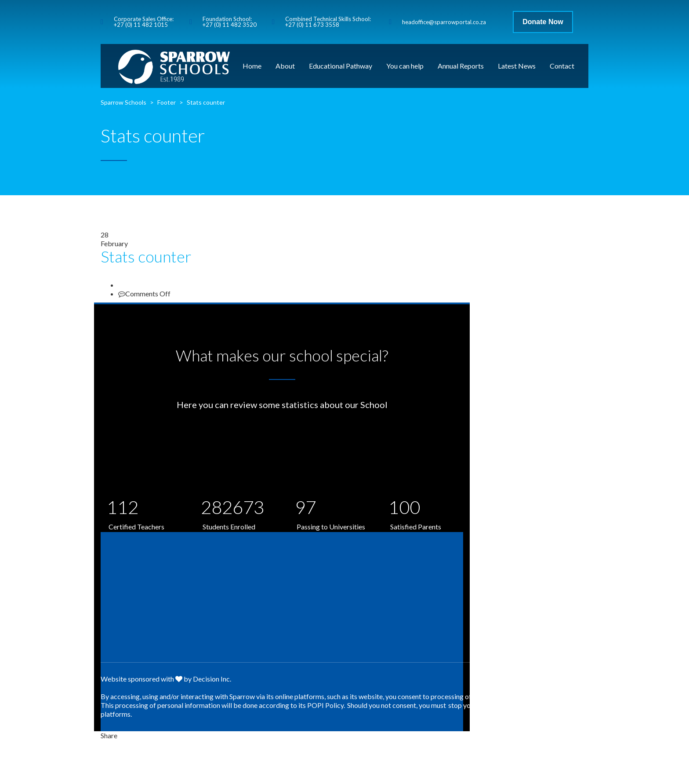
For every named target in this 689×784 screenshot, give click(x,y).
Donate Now (543, 22)
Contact (562, 66)
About (285, 66)
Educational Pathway (341, 66)
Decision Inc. (212, 679)
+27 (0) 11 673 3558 (312, 25)
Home (252, 66)
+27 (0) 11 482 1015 (141, 25)
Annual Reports (461, 66)
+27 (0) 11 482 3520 (230, 25)
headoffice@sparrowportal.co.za (444, 22)
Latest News (517, 66)
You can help (405, 66)
